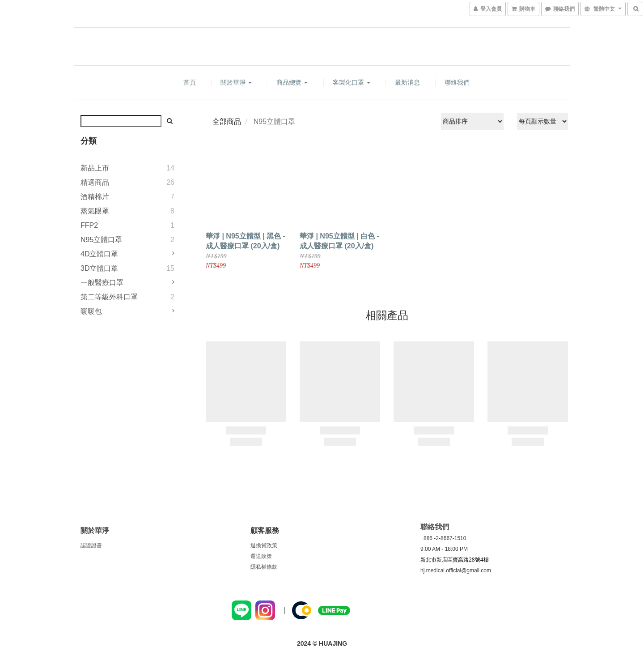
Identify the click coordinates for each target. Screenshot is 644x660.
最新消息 (407, 82)
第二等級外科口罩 (109, 297)
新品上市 (95, 168)
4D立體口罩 (99, 254)
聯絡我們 (457, 82)
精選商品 (95, 182)
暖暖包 (91, 311)
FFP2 (89, 225)
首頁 (190, 82)
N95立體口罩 (101, 240)
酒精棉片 (95, 197)
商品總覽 (292, 82)
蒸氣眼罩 (95, 211)
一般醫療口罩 (102, 283)
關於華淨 (236, 82)
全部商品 (227, 121)
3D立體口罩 (99, 268)
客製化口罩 (352, 82)
